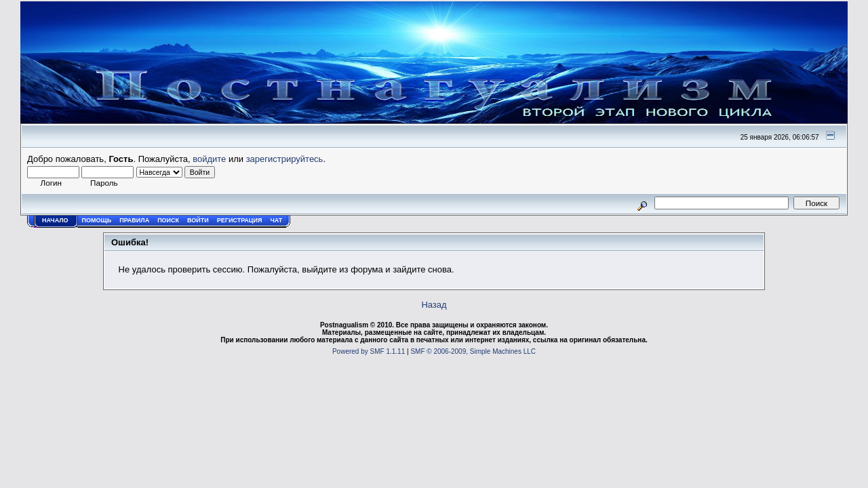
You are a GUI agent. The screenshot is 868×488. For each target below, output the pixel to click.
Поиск (168, 220)
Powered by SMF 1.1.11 (369, 351)
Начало (55, 220)
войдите (209, 159)
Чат (276, 220)
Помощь (97, 220)
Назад (434, 305)
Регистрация (240, 220)
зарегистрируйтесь (285, 159)
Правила (134, 220)
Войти (198, 220)
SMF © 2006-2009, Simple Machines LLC (473, 351)
